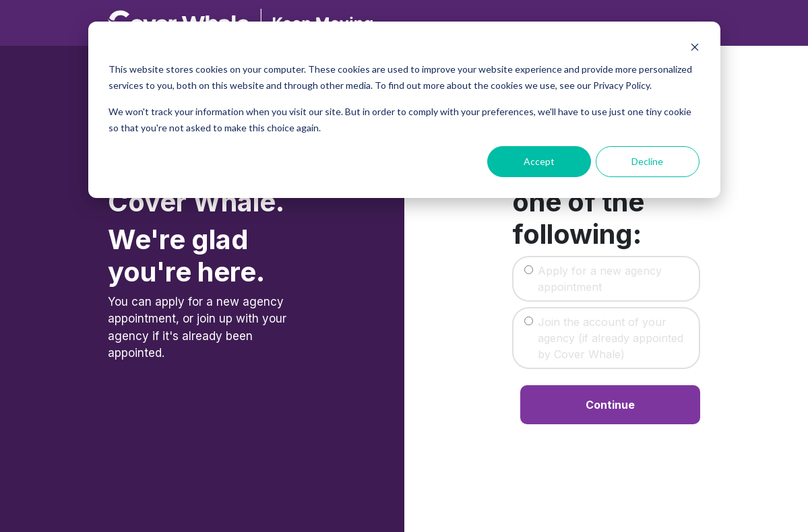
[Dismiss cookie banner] (695, 47)
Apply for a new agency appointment (600, 279)
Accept (539, 161)
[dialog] (404, 110)
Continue (610, 405)
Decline (647, 161)
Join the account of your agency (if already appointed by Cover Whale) (611, 338)
